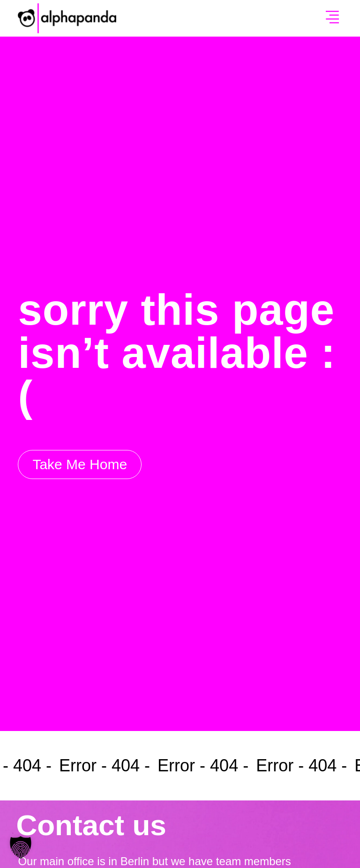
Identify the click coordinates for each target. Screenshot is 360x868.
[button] (332, 18)
